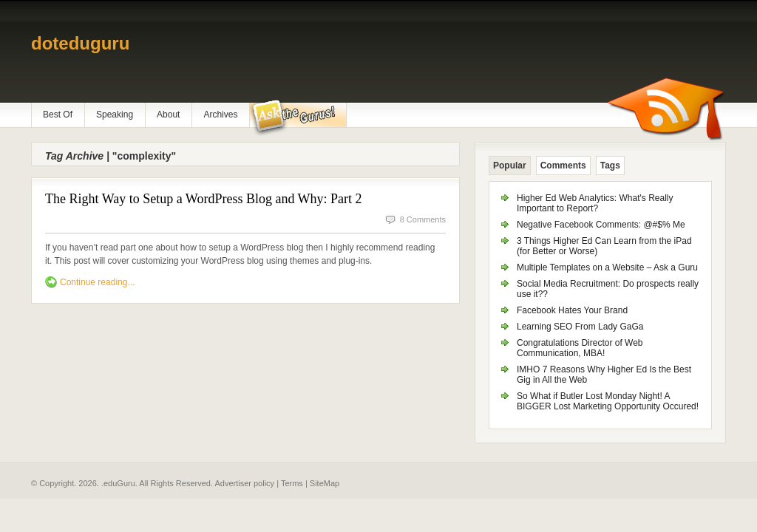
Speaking (115, 115)
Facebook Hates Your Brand (572, 310)
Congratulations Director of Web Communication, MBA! (580, 348)
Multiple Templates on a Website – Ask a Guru (607, 267)
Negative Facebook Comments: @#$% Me (601, 225)
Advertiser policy (244, 483)
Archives (220, 115)
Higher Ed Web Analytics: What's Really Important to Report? (595, 203)
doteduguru (80, 43)
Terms (292, 483)
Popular (510, 166)
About (168, 115)
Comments (563, 166)
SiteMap (325, 483)
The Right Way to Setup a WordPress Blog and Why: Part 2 (204, 199)
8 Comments (423, 219)
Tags (610, 166)
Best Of (58, 115)
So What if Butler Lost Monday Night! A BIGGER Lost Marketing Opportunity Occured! (608, 401)
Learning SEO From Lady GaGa (580, 327)
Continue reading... (97, 282)
